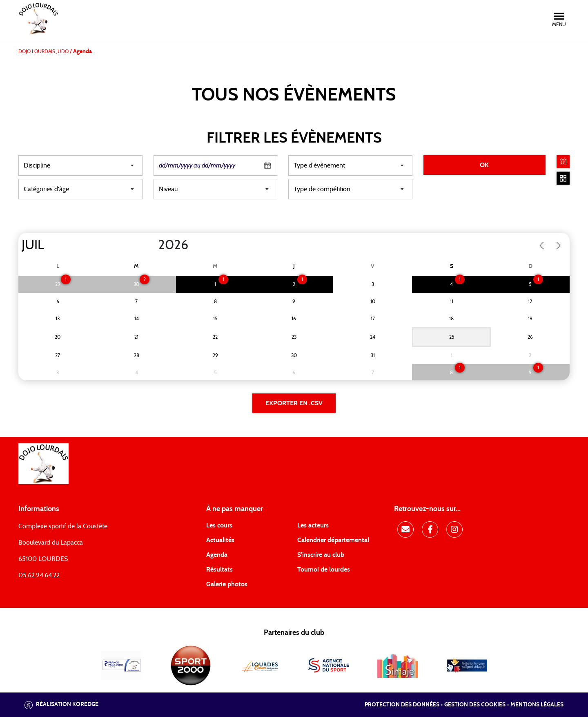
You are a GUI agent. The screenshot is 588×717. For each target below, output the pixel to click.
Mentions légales (537, 705)
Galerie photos (227, 584)
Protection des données (402, 705)
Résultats (219, 570)
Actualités (220, 540)
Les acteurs (313, 525)
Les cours (219, 525)
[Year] (151, 245)
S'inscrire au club (321, 555)
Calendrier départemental (333, 540)
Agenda (217, 555)
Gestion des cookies (475, 705)
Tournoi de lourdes (324, 570)
